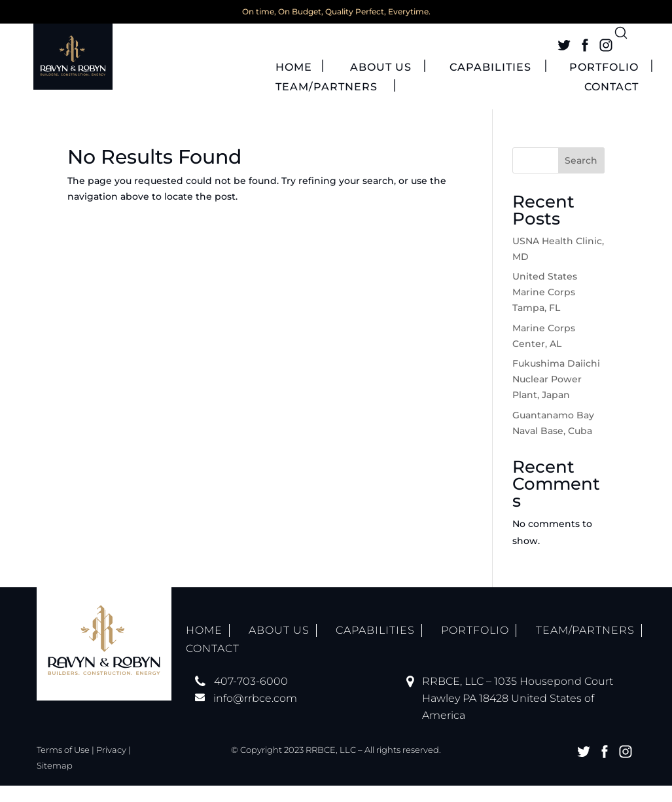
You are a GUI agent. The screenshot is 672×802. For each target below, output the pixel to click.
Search (581, 177)
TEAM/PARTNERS (327, 104)
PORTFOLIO (604, 84)
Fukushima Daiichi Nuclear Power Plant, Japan (556, 396)
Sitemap (55, 782)
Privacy (111, 766)
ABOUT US (381, 84)
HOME (294, 84)
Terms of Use (63, 766)
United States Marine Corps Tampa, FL (545, 309)
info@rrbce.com (255, 715)
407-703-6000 (251, 698)
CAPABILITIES (490, 84)
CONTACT (611, 104)
